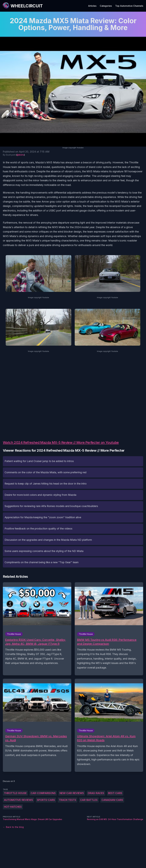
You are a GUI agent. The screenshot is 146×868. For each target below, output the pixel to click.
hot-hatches (13, 807)
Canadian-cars (112, 800)
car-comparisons (43, 793)
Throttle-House (15, 793)
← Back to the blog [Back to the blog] (13, 827)
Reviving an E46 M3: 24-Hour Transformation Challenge (115, 819)
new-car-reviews (72, 793)
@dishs (20, 155)
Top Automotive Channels (129, 6)
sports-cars (46, 800)
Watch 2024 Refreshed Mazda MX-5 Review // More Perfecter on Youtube (61, 442)
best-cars (115, 793)
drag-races (96, 793)
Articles (92, 6)
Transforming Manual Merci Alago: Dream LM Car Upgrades (33, 819)
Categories (106, 6)
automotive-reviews (18, 800)
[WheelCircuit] (23, 6)
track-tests (68, 800)
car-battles (89, 800)
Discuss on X (9, 781)
